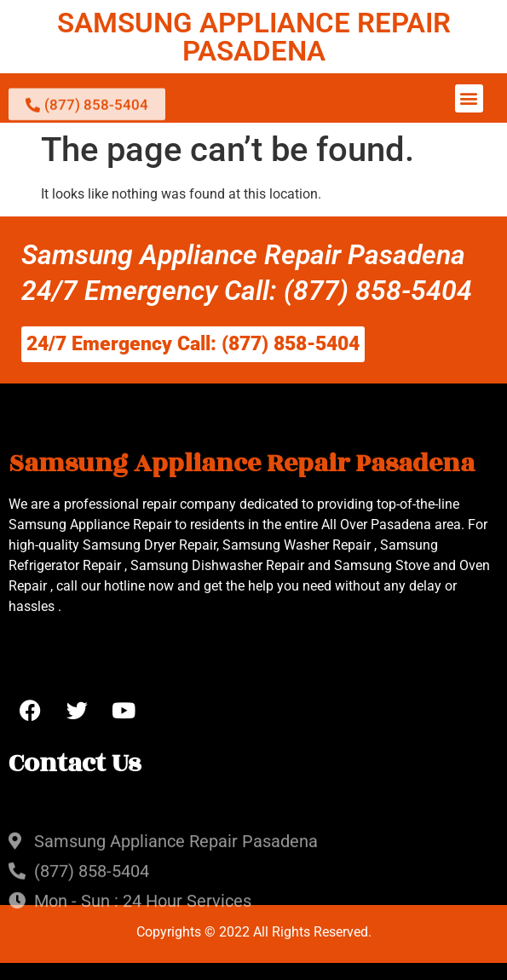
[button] (469, 98)
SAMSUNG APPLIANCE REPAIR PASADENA (254, 37)
